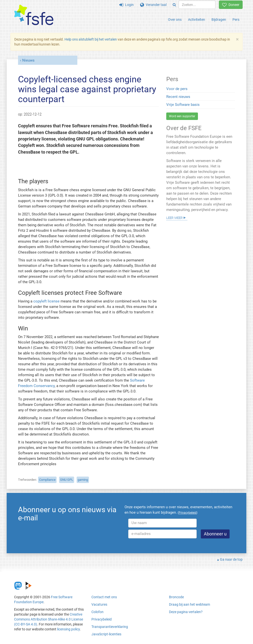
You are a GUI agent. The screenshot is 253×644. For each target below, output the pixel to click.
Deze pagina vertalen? (186, 612)
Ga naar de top (231, 559)
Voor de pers (177, 89)
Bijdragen (219, 20)
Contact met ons (104, 597)
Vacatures (99, 604)
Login (126, 5)
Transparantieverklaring (110, 627)
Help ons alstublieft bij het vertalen (91, 39)
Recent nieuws (178, 97)
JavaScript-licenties (106, 634)
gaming (83, 480)
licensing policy (68, 629)
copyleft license (46, 301)
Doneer (231, 5)
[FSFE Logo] (34, 15)
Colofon (97, 612)
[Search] (174, 5)
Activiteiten (197, 20)
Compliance (47, 480)
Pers (236, 20)
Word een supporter (182, 116)
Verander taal (153, 5)
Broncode (176, 597)
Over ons (175, 20)
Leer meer (174, 217)
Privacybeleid (102, 619)
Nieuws (28, 60)
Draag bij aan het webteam (190, 604)
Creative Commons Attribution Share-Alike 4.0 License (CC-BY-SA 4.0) (49, 619)
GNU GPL (67, 480)
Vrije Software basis (183, 105)
